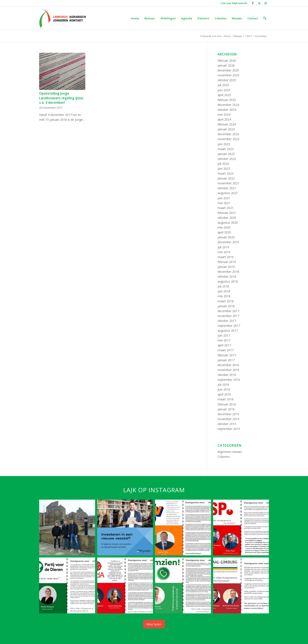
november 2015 (228, 419)
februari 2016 (227, 404)
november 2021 (228, 183)
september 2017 (229, 326)
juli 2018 (223, 286)
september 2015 (229, 429)
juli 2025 (223, 85)
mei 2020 (224, 227)
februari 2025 (227, 100)
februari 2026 (227, 60)
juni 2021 (224, 198)
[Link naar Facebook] (253, 3)
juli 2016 (223, 385)
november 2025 (228, 75)
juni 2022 (224, 168)
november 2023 (228, 139)
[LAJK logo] (63, 18)
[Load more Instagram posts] (154, 624)
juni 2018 (224, 291)
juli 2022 (223, 164)
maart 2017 (226, 350)
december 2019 (228, 242)
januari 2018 (226, 306)
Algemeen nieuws (230, 452)
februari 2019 (227, 262)
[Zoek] (265, 18)
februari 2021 (227, 213)
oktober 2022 (227, 159)
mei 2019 (224, 252)
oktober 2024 (227, 110)
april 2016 (224, 394)
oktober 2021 (227, 188)
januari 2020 (226, 237)
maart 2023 (226, 149)
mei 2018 (224, 296)
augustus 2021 (228, 193)
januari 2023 (226, 154)
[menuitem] (233, 3)
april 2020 (224, 232)
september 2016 (229, 380)
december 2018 (228, 272)
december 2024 (228, 105)
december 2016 (228, 365)
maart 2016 (226, 399)
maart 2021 (226, 208)
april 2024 (224, 119)
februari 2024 (227, 124)
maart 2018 (226, 301)
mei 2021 (224, 203)
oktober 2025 (227, 80)
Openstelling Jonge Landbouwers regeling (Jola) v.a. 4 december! (61, 98)
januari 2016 (226, 409)
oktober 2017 (227, 321)
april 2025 (224, 95)
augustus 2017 (228, 331)
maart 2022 (226, 173)
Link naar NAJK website (234, 3)
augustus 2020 (228, 222)
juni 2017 (224, 335)
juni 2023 (224, 144)
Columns (224, 457)
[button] (67, 528)
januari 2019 (226, 267)
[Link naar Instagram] (266, 3)
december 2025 (228, 70)
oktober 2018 (227, 277)
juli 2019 (223, 247)
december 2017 (228, 311)
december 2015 (228, 414)
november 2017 (228, 316)
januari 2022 (226, 178)
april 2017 (224, 345)
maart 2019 (226, 257)
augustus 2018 (228, 281)
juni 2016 (224, 389)
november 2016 (228, 370)
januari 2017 (226, 360)
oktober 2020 (227, 218)
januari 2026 (226, 65)
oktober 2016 (227, 375)
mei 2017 (224, 340)
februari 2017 (227, 355)
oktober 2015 (227, 424)
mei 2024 (224, 114)
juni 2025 (224, 90)
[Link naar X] (259, 3)
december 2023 (228, 134)
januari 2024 (226, 129)
